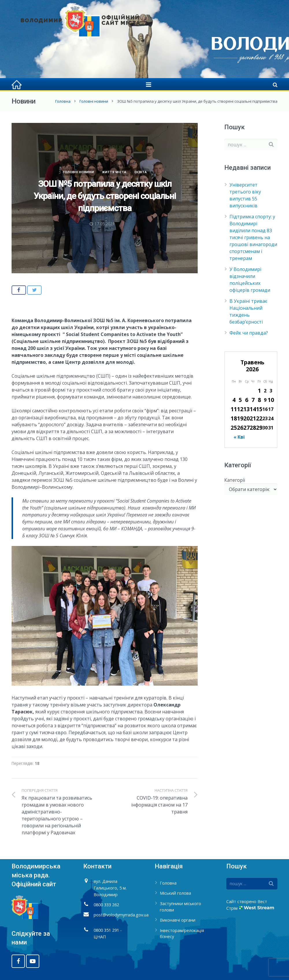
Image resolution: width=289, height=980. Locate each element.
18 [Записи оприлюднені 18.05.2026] (234, 418)
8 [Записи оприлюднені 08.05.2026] (259, 400)
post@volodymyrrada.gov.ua (121, 915)
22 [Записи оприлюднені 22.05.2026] (259, 418)
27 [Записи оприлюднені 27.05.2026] (247, 428)
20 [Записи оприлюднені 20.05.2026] (247, 418)
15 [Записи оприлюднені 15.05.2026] (259, 409)
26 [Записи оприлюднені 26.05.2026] (240, 428)
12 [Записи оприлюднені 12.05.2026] (240, 409)
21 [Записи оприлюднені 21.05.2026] (253, 418)
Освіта (141, 172)
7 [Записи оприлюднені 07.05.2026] (253, 400)
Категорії (235, 480)
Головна (63, 101)
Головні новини (94, 101)
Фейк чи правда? (249, 333)
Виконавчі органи (178, 920)
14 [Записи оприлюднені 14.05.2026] (253, 409)
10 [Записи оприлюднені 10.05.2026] (271, 400)
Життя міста (114, 172)
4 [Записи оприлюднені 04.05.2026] (234, 400)
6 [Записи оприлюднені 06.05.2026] (247, 400)
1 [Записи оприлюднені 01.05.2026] (259, 391)
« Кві (239, 437)
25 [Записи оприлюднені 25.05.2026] (234, 428)
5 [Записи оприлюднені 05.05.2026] (240, 400)
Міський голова (175, 893)
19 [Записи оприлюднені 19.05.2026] (240, 418)
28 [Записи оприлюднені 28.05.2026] (253, 428)
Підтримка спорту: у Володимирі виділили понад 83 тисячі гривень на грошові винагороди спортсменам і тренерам (253, 237)
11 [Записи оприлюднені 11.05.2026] (234, 409)
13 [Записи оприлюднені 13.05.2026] (247, 409)
